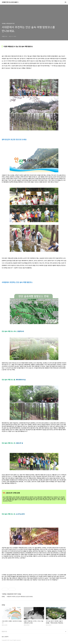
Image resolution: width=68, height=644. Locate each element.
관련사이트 (4, 631)
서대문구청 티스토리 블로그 (10, 2)
